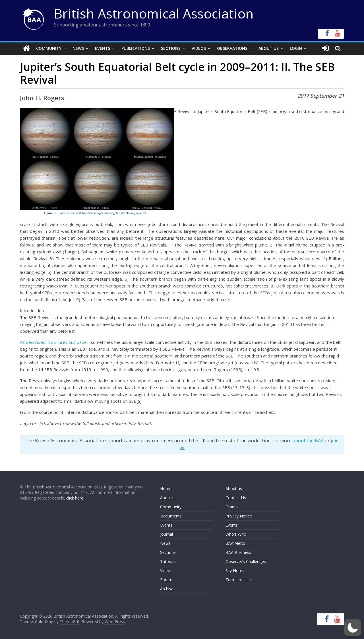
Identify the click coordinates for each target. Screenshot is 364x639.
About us (168, 497)
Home (166, 488)
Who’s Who (236, 534)
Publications (136, 48)
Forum (166, 579)
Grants (232, 507)
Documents (171, 516)
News (78, 48)
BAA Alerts (235, 543)
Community (49, 48)
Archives (168, 588)
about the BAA (308, 441)
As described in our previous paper (54, 342)
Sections (171, 48)
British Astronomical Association (154, 13)
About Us (269, 48)
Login (296, 48)
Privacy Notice (239, 516)
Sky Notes (235, 570)
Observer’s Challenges (246, 561)
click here (75, 498)
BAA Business (238, 552)
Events (103, 48)
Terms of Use (238, 579)
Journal (167, 534)
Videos (199, 48)
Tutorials (168, 561)
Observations (232, 48)
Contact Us (236, 497)
